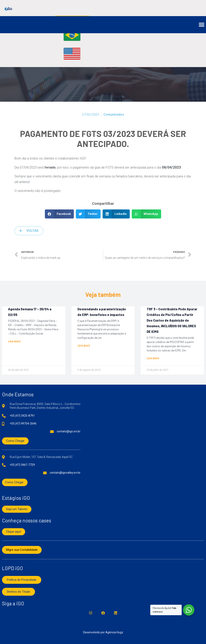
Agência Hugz (114, 632)
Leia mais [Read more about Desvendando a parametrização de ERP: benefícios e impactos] (84, 346)
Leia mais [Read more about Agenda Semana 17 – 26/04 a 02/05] (14, 342)
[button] (201, 25)
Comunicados (114, 114)
